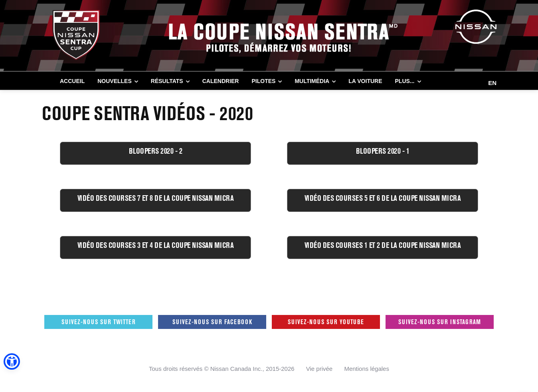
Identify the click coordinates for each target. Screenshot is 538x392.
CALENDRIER (221, 81)
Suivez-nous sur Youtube (326, 322)
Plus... (405, 81)
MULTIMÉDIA (312, 81)
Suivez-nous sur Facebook (212, 322)
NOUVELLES (115, 81)
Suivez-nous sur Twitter (99, 322)
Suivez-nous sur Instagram (440, 322)
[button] (12, 361)
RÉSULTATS (167, 81)
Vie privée (319, 369)
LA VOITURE (365, 81)
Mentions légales (367, 369)
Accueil (72, 81)
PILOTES (263, 81)
